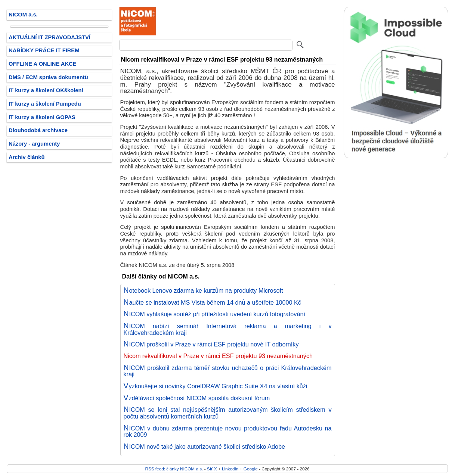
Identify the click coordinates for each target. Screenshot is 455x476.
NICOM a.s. (23, 15)
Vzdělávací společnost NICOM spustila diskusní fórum (197, 398)
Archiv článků (27, 157)
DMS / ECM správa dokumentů (48, 77)
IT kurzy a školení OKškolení (46, 90)
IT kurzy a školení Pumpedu (45, 104)
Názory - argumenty (34, 144)
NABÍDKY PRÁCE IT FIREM (44, 50)
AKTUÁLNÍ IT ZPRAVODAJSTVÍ (49, 37)
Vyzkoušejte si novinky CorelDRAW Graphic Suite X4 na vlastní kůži (216, 386)
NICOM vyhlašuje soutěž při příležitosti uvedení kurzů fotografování (214, 314)
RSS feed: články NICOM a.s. (174, 469)
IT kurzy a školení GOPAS (42, 117)
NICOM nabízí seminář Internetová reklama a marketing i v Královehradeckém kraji (228, 329)
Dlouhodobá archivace (38, 130)
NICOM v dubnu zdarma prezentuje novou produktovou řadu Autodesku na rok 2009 (228, 432)
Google (251, 469)
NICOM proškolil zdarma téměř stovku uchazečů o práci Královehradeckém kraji (228, 371)
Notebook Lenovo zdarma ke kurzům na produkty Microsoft (203, 290)
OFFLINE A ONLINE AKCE (43, 64)
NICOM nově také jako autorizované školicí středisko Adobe (205, 447)
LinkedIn (230, 469)
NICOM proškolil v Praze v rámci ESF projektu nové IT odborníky (211, 344)
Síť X (212, 469)
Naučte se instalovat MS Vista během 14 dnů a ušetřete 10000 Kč (212, 302)
